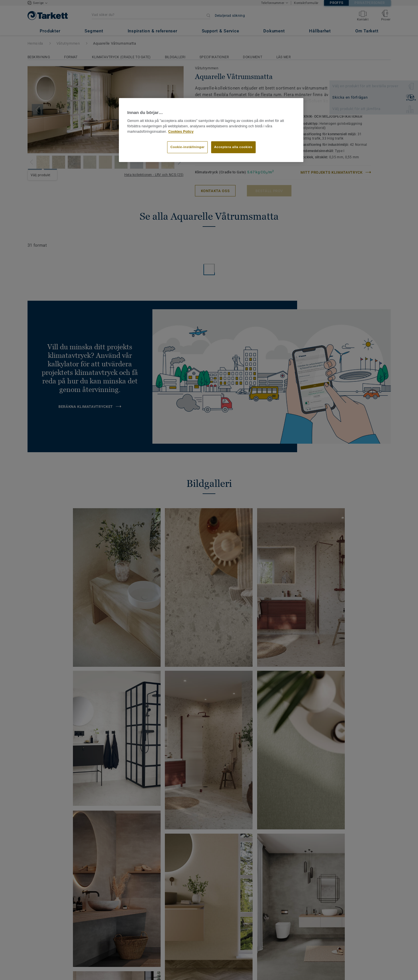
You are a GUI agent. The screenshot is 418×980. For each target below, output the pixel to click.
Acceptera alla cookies (233, 147)
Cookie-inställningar (187, 147)
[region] (211, 130)
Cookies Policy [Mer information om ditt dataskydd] (181, 132)
